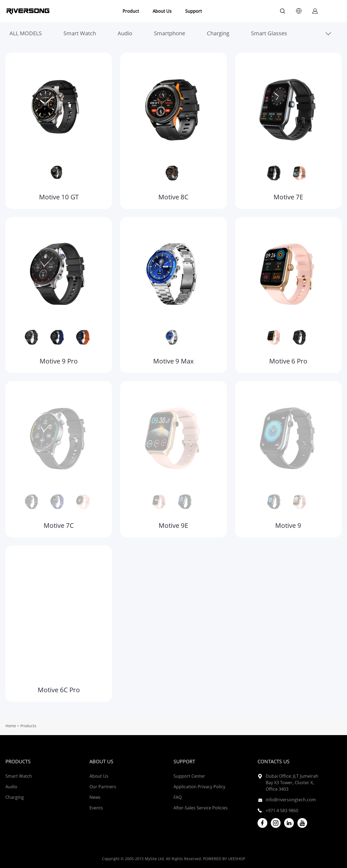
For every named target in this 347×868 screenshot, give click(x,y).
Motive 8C (173, 197)
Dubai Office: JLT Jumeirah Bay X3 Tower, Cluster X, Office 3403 (292, 783)
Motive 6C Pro (59, 690)
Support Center (189, 776)
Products (18, 761)
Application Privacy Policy (199, 787)
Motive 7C (59, 525)
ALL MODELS (26, 33)
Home (11, 726)
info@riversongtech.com (291, 800)
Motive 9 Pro (59, 361)
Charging (218, 33)
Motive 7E (288, 197)
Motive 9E (173, 525)
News (95, 797)
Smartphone (170, 33)
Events (96, 808)
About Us (162, 11)
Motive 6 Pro (288, 361)
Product (131, 11)
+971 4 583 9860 (282, 810)
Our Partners (103, 787)
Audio (125, 33)
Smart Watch (80, 33)
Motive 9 (288, 525)
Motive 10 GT (59, 197)
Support (194, 11)
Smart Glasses (269, 33)
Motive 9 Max (173, 361)
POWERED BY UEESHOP (224, 859)
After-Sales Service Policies (201, 808)
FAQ (178, 797)
